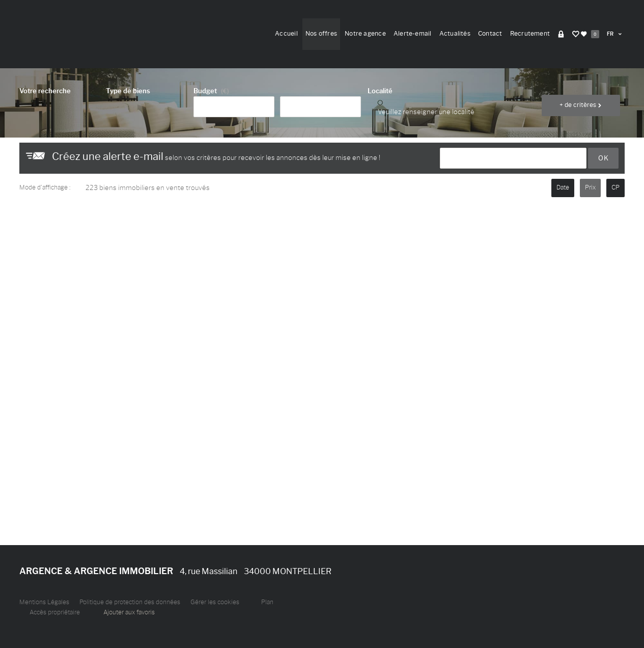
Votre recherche (45, 91)
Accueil (286, 34)
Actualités (455, 34)
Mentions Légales (44, 602)
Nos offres (321, 34)
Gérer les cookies (215, 602)
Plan (267, 602)
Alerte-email (413, 34)
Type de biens (128, 91)
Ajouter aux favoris (129, 612)
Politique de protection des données (130, 602)
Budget (205, 91)
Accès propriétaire (55, 612)
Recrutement (530, 34)
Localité (380, 91)
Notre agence (365, 34)
